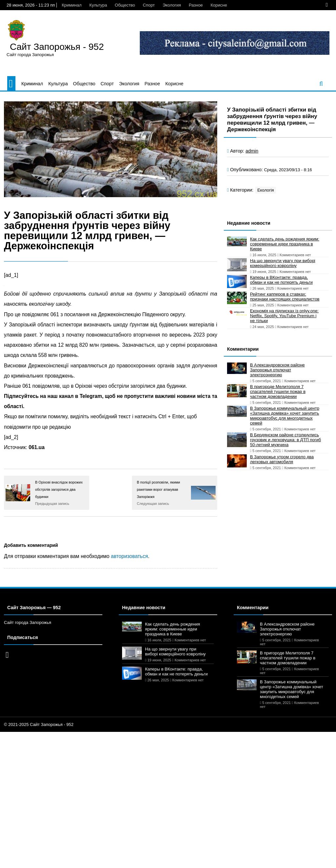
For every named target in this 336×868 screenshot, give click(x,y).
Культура (98, 5)
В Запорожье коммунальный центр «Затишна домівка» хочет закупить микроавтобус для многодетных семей (285, 416)
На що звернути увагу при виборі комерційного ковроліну (283, 263)
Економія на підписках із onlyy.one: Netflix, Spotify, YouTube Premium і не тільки (284, 316)
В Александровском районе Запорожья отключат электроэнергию (277, 370)
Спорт (149, 5)
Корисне (219, 5)
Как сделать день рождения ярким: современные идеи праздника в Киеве (285, 244)
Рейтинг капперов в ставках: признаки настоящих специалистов (285, 297)
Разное (196, 5)
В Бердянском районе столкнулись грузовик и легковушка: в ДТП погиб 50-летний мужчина (285, 440)
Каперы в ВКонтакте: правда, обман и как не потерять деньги (281, 280)
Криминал (72, 5)
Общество (125, 5)
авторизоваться (129, 556)
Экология (172, 5)
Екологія (266, 190)
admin (252, 151)
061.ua (37, 447)
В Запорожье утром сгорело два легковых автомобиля (282, 459)
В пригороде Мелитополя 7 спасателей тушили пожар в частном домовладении (278, 392)
